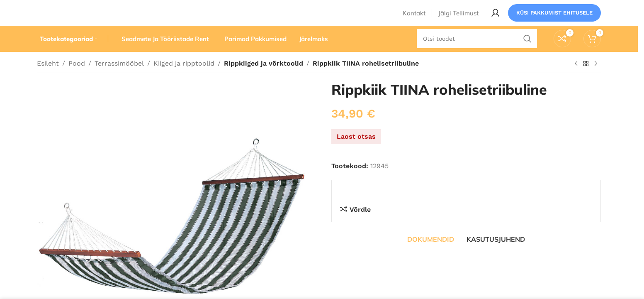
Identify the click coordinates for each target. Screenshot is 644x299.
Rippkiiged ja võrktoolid (262, 78)
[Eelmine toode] (576, 78)
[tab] (431, 254)
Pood (77, 78)
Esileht (48, 78)
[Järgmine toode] (596, 78)
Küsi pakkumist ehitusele (554, 18)
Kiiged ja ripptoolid (184, 78)
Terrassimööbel (119, 78)
